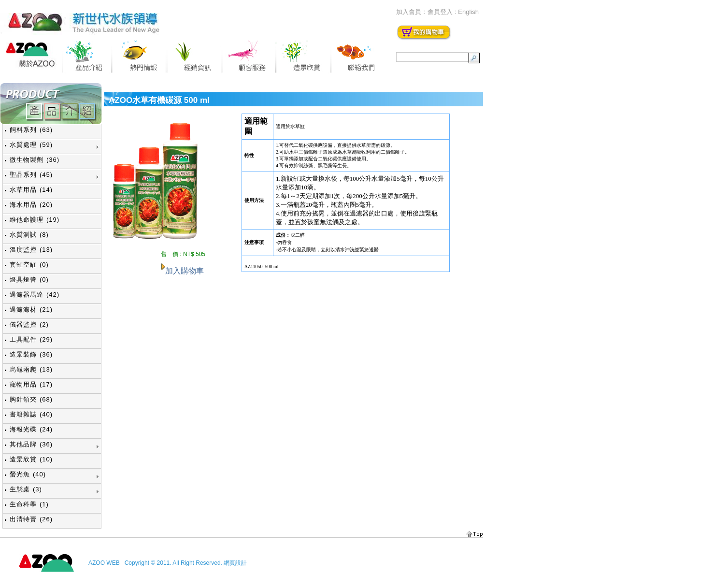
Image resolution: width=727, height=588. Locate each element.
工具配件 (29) (31, 339)
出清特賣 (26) (31, 519)
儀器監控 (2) (29, 324)
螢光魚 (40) (28, 474)
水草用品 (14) (31, 190)
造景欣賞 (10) (31, 459)
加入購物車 (185, 271)
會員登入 (440, 12)
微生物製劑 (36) (35, 160)
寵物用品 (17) (31, 384)
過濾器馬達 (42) (35, 294)
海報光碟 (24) (31, 429)
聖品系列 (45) (31, 175)
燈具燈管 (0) (29, 280)
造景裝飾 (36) (31, 354)
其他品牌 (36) (31, 444)
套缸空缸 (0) (29, 265)
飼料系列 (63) (31, 130)
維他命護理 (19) (35, 220)
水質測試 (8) (29, 235)
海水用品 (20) (31, 205)
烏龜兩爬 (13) (31, 369)
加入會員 (409, 12)
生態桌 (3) (26, 489)
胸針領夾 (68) (31, 399)
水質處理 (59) (31, 145)
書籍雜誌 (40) (31, 414)
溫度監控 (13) (31, 250)
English (468, 12)
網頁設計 (235, 563)
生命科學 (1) (29, 504)
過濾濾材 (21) (31, 309)
